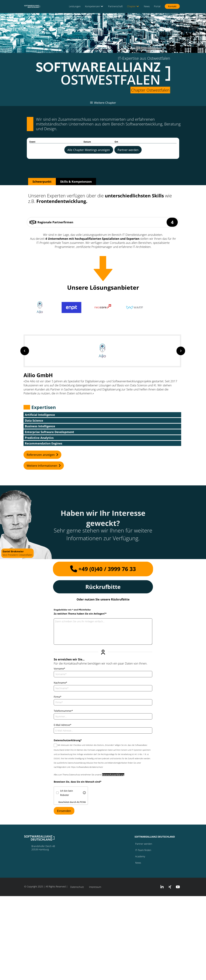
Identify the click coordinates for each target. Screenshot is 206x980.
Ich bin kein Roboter (67, 793)
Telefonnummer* (63, 711)
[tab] (42, 182)
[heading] (89, 150)
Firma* (58, 697)
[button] (40, 307)
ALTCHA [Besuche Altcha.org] (81, 802)
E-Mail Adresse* (63, 725)
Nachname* (60, 683)
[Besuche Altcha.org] (84, 793)
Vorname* (59, 669)
